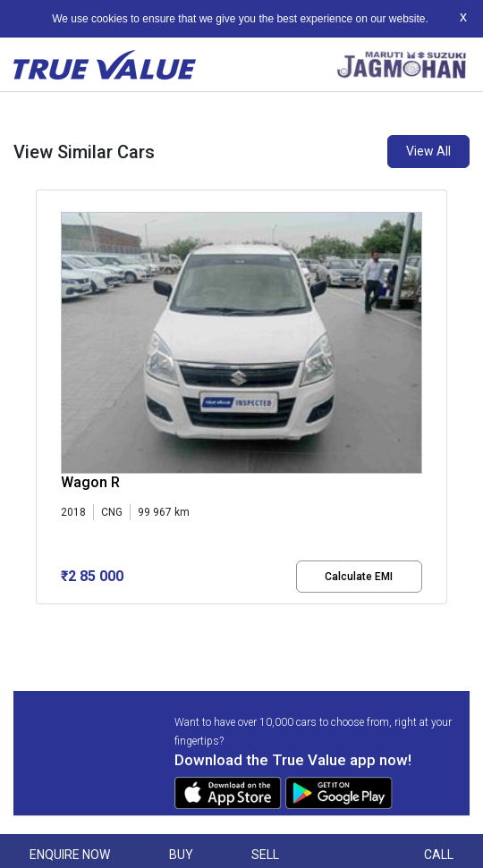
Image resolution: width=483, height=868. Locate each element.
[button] (41, 619)
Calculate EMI (359, 577)
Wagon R (90, 482)
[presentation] (45, 400)
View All (428, 151)
